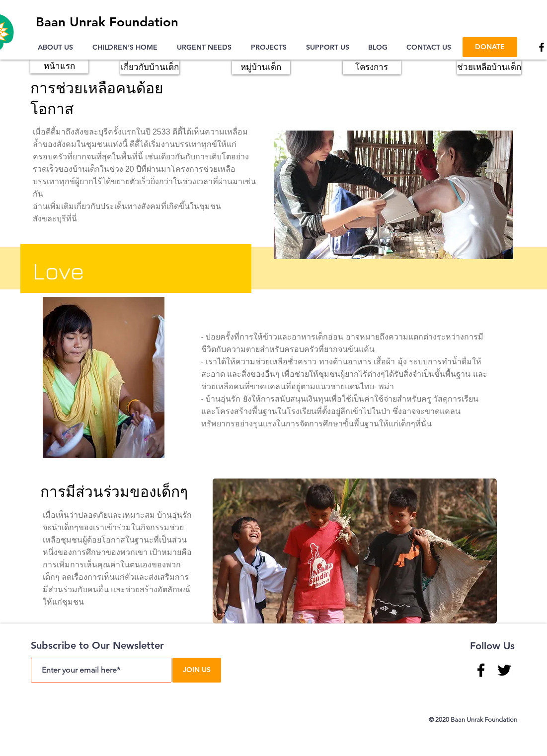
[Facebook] (481, 670)
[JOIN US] (197, 670)
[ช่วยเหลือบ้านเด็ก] (489, 68)
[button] (58, 47)
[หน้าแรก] (59, 67)
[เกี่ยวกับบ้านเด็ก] (150, 68)
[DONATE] (490, 47)
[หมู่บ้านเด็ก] (261, 68)
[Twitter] (504, 670)
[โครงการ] (372, 68)
